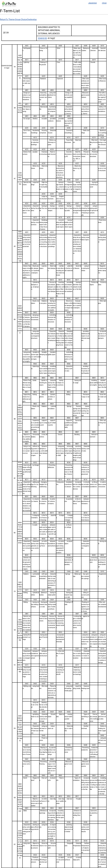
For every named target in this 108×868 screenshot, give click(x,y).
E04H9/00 (43, 38)
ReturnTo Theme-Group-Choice (13, 19)
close (104, 3)
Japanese (92, 3)
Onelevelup (32, 19)
